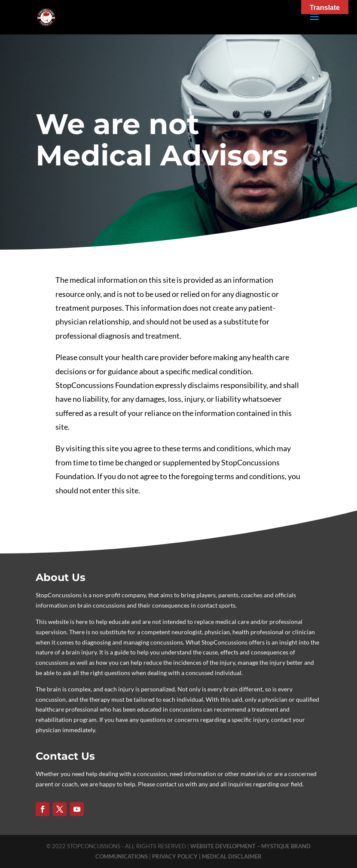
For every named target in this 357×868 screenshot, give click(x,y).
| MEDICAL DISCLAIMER (230, 856)
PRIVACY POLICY (175, 856)
